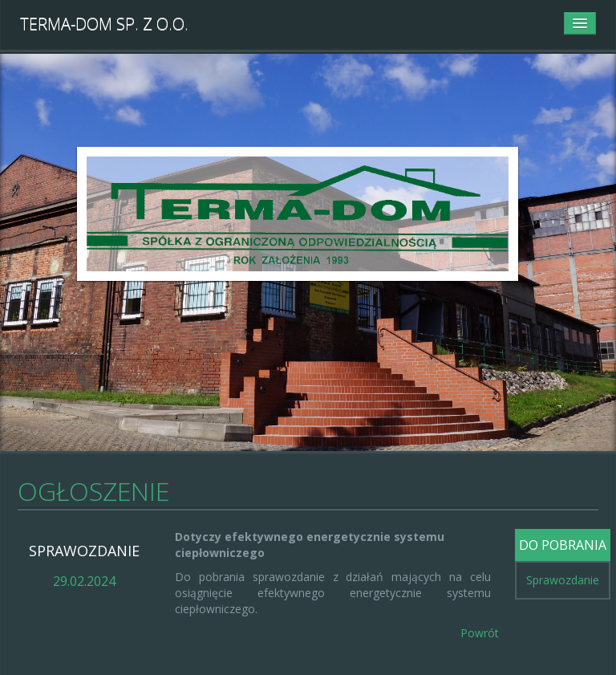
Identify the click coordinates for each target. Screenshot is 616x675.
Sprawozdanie (563, 580)
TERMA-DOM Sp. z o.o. (104, 24)
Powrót (480, 633)
